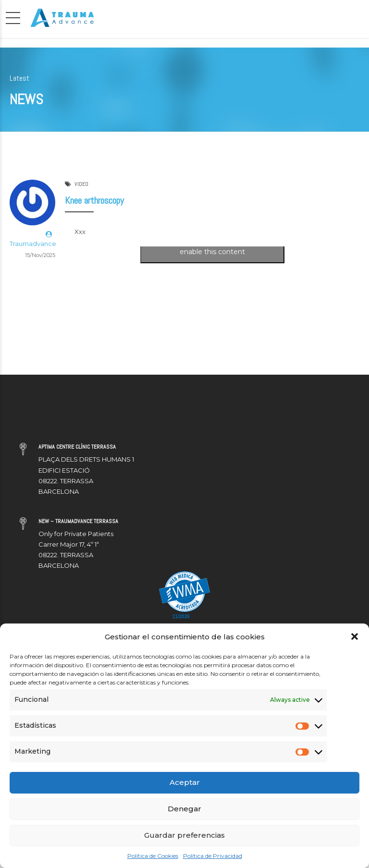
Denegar (184, 809)
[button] (355, 636)
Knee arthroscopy (94, 201)
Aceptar (185, 782)
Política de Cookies (153, 856)
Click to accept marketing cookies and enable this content (212, 247)
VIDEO (81, 184)
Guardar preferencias (184, 835)
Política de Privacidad (213, 856)
